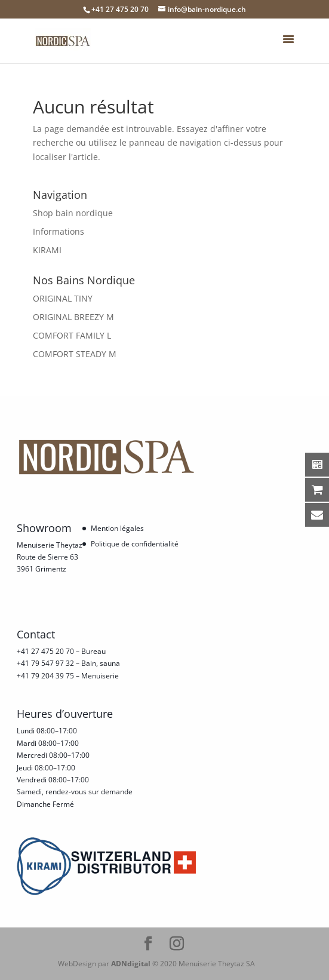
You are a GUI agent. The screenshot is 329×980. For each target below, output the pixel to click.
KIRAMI (47, 250)
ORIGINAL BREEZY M (73, 317)
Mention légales (117, 528)
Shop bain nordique (73, 213)
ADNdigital (131, 964)
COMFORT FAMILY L (72, 335)
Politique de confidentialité (135, 544)
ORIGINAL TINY (63, 298)
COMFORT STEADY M (75, 354)
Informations (59, 231)
